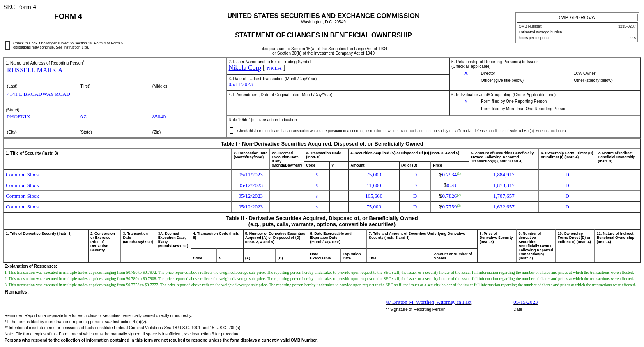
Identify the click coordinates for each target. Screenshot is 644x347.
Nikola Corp (245, 68)
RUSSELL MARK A (35, 70)
